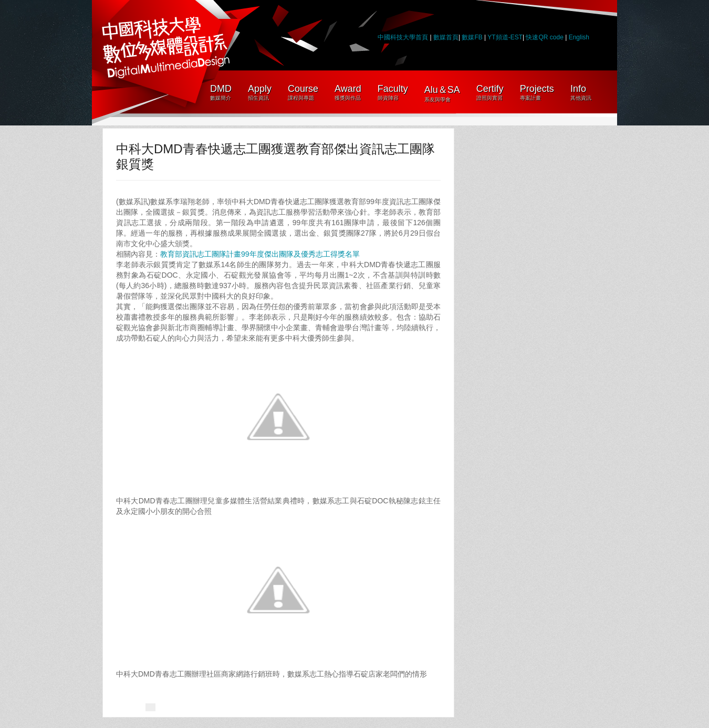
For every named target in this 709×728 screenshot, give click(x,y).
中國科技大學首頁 (403, 37)
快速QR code (545, 37)
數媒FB (472, 37)
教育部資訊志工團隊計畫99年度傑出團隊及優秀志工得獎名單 (260, 254)
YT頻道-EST (505, 37)
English (579, 37)
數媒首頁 (446, 37)
